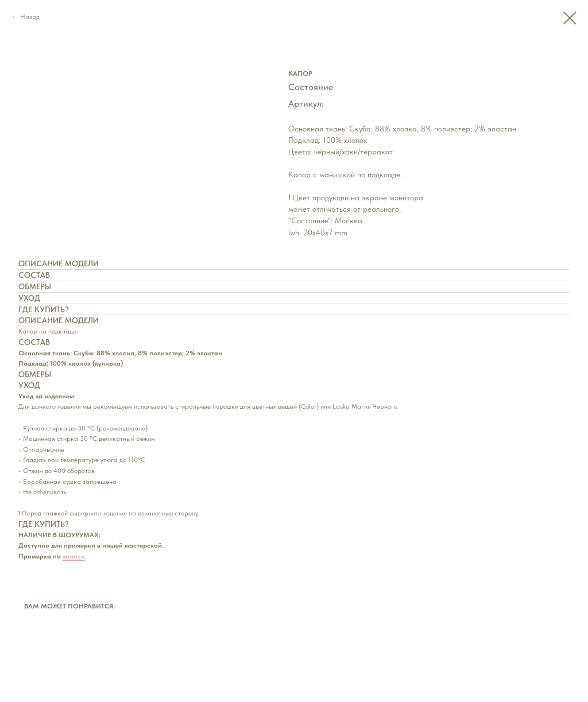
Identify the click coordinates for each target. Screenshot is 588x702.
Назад (30, 17)
